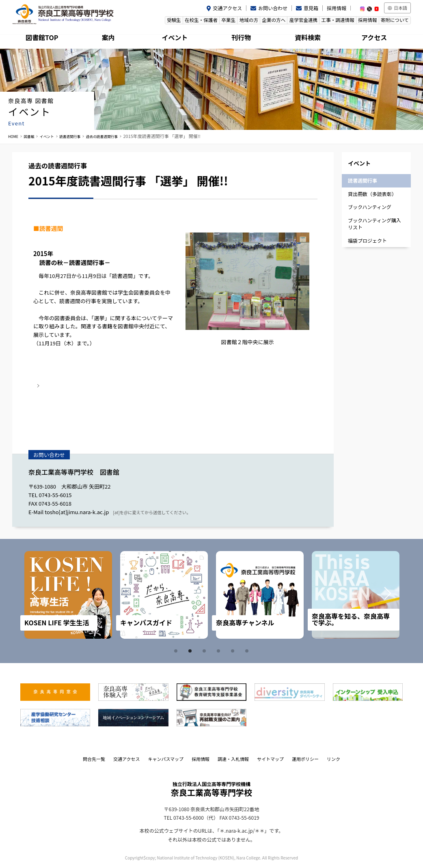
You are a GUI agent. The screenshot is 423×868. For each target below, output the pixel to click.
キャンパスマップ (166, 758)
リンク (333, 758)
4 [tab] (220, 650)
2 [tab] (191, 650)
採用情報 (337, 8)
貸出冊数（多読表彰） (372, 193)
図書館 (33, 136)
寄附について (393, 22)
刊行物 (245, 39)
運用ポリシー (305, 758)
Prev (41, 594)
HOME (15, 136)
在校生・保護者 (175, 22)
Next (382, 594)
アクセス (378, 39)
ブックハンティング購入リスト (374, 223)
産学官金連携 (291, 22)
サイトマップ (270, 758)
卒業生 (206, 22)
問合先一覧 (94, 758)
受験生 (144, 22)
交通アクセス (228, 8)
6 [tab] (248, 650)
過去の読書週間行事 (121, 136)
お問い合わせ (273, 8)
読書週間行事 (82, 136)
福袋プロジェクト (367, 240)
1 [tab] (177, 650)
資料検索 (311, 39)
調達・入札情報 (233, 758)
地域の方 (230, 22)
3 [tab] (205, 650)
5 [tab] (234, 650)
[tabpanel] (70, 594)
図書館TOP (45, 39)
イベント (178, 39)
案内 (112, 39)
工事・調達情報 (329, 22)
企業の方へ (258, 22)
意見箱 (311, 8)
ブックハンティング (370, 207)
